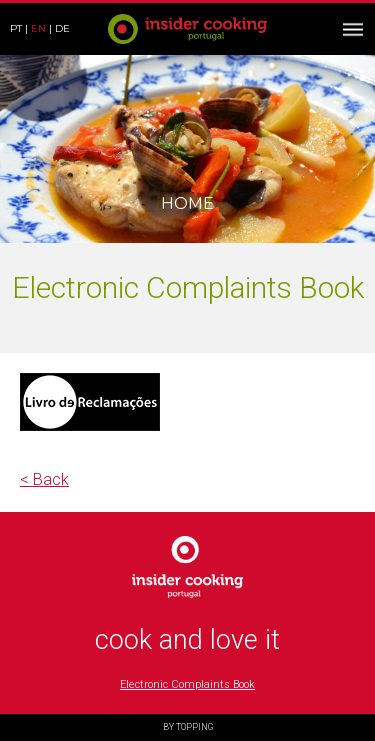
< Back (44, 479)
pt (16, 28)
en (38, 28)
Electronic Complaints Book (187, 684)
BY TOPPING (188, 727)
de (62, 28)
